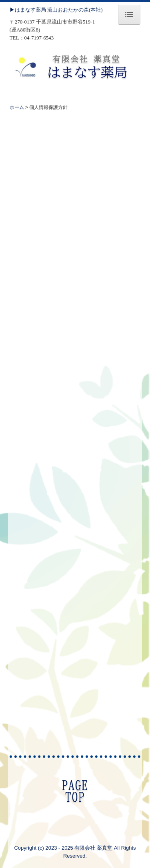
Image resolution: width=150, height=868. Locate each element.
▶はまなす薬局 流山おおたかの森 (49, 10)
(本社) (96, 10)
